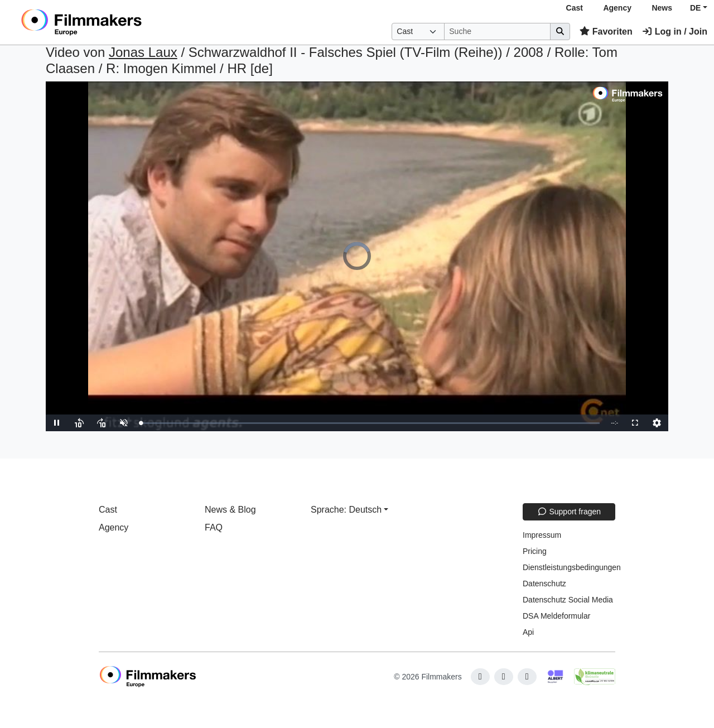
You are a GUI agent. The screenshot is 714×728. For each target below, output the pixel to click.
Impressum (542, 535)
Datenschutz (544, 584)
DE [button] (695, 8)
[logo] (109, 22)
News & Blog (230, 510)
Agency (617, 8)
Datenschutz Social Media (568, 600)
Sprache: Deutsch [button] (346, 510)
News (662, 8)
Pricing (535, 551)
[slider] (370, 423)
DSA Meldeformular (556, 616)
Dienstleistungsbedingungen (572, 567)
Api (528, 632)
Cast (575, 8)
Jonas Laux (143, 52)
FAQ (214, 527)
